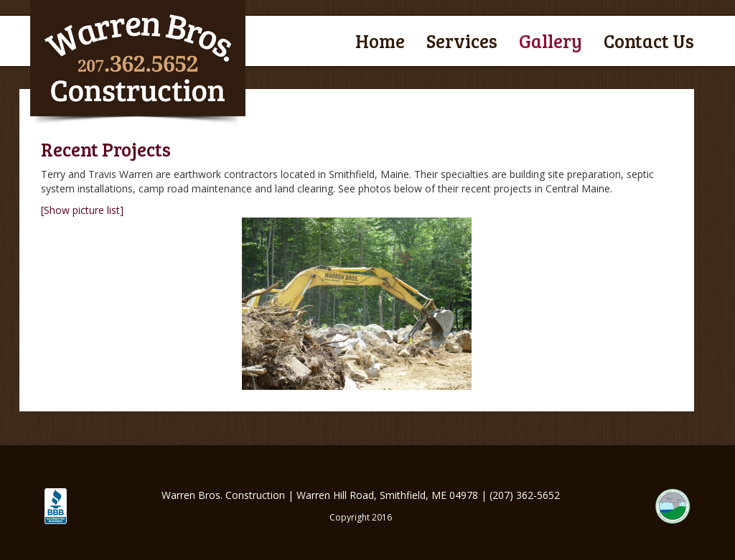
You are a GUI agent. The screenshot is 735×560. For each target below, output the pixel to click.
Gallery (551, 41)
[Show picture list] (82, 210)
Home (380, 41)
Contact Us (649, 41)
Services (462, 41)
